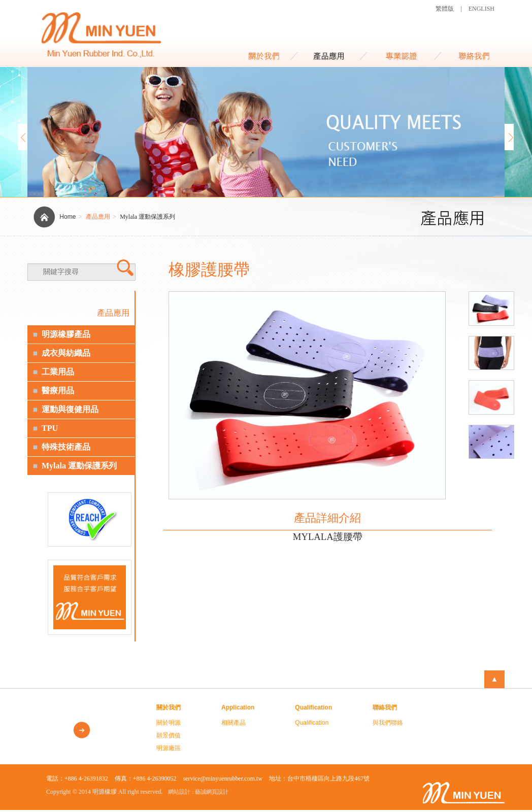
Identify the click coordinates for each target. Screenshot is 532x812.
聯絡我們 (385, 709)
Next (508, 137)
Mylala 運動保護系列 (79, 466)
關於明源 (169, 725)
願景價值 (169, 737)
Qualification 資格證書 (405, 56)
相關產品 (234, 725)
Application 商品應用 (333, 56)
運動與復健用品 (70, 409)
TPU (50, 428)
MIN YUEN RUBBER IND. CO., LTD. (101, 36)
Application (238, 709)
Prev (22, 137)
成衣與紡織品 (66, 353)
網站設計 (179, 794)
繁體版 (445, 9)
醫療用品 (58, 391)
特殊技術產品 (66, 447)
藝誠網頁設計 (212, 794)
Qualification (313, 709)
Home (54, 217)
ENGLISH (481, 9)
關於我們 (169, 709)
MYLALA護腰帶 (328, 537)
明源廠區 (169, 750)
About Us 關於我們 (273, 56)
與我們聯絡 (388, 725)
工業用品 (58, 372)
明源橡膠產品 (66, 334)
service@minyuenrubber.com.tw (223, 781)
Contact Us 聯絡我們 (473, 56)
